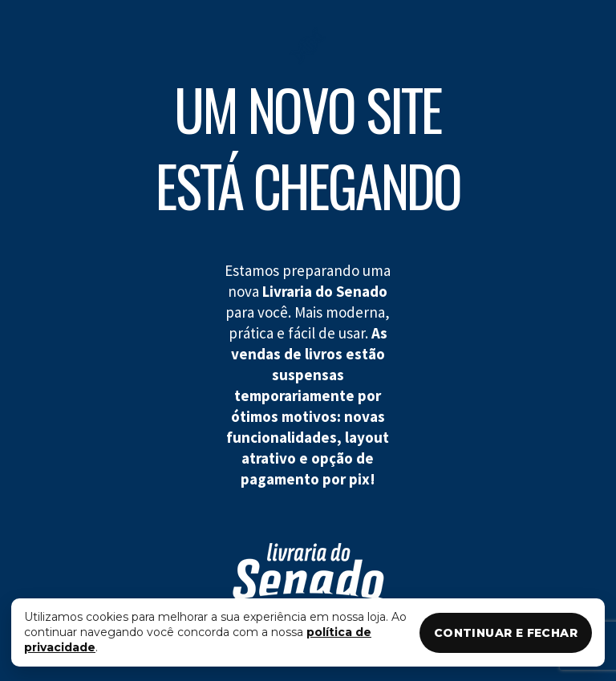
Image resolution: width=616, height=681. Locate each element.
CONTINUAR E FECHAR (506, 633)
